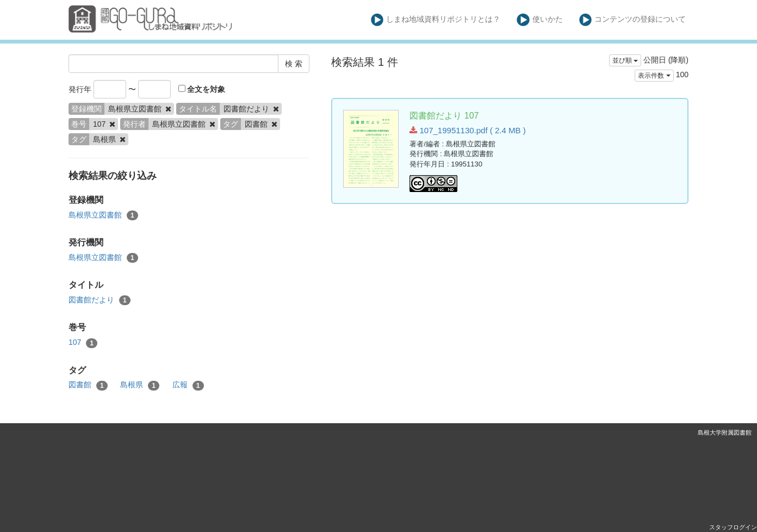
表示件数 (654, 76)
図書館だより (100, 300)
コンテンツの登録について (633, 20)
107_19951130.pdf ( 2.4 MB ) (467, 130)
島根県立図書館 (103, 215)
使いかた (540, 20)
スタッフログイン (733, 527)
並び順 (625, 60)
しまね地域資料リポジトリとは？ (436, 20)
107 (83, 343)
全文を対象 (202, 89)
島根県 (140, 385)
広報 (188, 385)
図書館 (88, 385)
